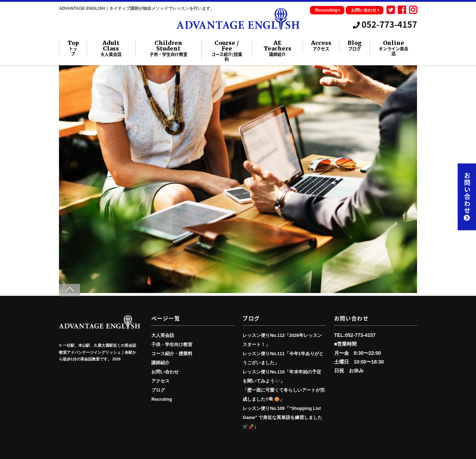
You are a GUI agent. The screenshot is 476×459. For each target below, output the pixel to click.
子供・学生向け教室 (172, 345)
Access (321, 46)
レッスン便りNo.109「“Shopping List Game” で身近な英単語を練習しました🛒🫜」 (282, 418)
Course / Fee (227, 51)
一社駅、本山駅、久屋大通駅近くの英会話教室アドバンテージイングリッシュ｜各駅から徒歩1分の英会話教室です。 (98, 352)
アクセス (160, 381)
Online (394, 48)
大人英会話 (163, 335)
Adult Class (111, 48)
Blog (355, 46)
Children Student (168, 48)
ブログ (158, 390)
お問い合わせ (365, 10)
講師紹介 (160, 363)
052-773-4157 (385, 24)
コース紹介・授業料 (172, 354)
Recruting (162, 399)
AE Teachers (277, 48)
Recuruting (328, 10)
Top (73, 48)
